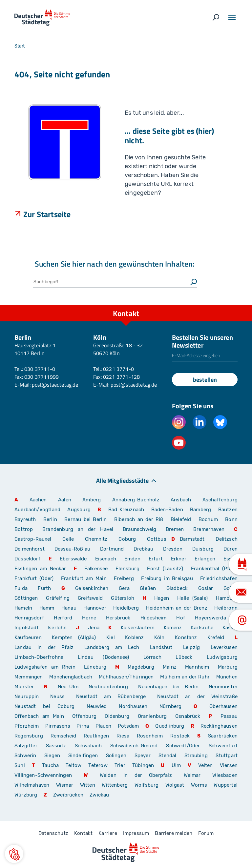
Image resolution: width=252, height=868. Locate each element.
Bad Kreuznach (126, 510)
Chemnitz (96, 539)
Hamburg (227, 598)
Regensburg (29, 736)
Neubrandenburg (108, 687)
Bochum (208, 519)
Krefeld (216, 637)
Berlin (50, 519)
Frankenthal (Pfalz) (214, 569)
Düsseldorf (27, 559)
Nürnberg (170, 706)
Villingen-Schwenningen (43, 775)
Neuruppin (27, 696)
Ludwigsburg (222, 657)
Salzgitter (26, 746)
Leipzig (191, 647)
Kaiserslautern (138, 628)
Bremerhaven (209, 529)
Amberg (92, 500)
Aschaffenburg (220, 500)
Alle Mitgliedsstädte (122, 480)
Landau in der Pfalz (44, 647)
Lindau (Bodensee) (103, 657)
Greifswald (90, 598)
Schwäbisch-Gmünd (134, 746)
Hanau (69, 608)
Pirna (83, 726)
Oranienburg (152, 716)
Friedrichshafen (219, 578)
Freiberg (124, 578)
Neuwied (97, 706)
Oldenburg (117, 716)
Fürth (44, 588)
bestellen (205, 380)
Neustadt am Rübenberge (111, 696)
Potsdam (128, 726)
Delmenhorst (30, 549)
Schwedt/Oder (183, 746)
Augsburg (79, 510)
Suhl (20, 765)
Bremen (175, 529)
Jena (94, 628)
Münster (24, 687)
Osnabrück (188, 716)
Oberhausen (223, 706)
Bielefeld (181, 519)
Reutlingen (96, 736)
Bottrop (24, 529)
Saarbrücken (223, 736)
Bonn (231, 519)
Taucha (50, 765)
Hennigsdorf (29, 618)
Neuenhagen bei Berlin (168, 687)
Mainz (170, 667)
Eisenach (106, 559)
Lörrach (152, 657)
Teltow (73, 765)
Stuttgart (227, 756)
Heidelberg (126, 608)
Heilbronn (226, 608)
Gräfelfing (59, 598)
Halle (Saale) (192, 598)
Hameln (23, 608)
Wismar (65, 785)
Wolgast (175, 785)
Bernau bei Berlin (87, 519)
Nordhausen (133, 706)
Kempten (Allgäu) (74, 637)
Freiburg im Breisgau (167, 578)
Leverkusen (224, 647)
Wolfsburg (147, 785)
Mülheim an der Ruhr (185, 677)
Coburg (127, 539)
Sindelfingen (83, 756)
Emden (132, 559)
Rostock (180, 736)
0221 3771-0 (118, 369)
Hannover (95, 608)
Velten (206, 765)
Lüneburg (95, 667)
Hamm (47, 608)
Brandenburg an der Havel (78, 529)
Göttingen (28, 598)
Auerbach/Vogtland (37, 510)
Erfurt (156, 559)
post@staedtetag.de (55, 385)
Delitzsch (227, 539)
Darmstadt (192, 539)
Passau (229, 716)
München (227, 677)
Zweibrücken (68, 795)
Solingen (116, 756)
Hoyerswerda (210, 618)
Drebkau (146, 549)
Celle (68, 539)
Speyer (143, 756)
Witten (88, 785)
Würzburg (26, 795)
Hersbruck (118, 618)
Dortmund (112, 549)
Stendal (167, 756)
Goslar (206, 588)
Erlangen (205, 559)
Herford (63, 618)
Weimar (192, 775)
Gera (124, 588)
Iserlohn (57, 628)
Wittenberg (115, 785)
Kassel (230, 628)
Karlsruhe (202, 628)
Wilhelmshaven (32, 785)
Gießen (148, 588)
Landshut (161, 647)
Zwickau (99, 795)
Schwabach (90, 746)
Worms (199, 785)
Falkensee (96, 569)
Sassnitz (56, 746)
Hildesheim (154, 618)
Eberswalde (73, 559)
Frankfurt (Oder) (34, 578)
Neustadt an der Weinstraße (197, 696)
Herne (89, 618)
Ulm (176, 765)
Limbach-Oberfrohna (39, 657)
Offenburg (84, 716)
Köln (159, 637)
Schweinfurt (223, 746)
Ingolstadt (27, 628)
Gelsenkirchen (92, 588)
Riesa (123, 736)
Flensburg (127, 569)
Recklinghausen (219, 726)
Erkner (179, 559)
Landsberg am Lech (112, 647)
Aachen (38, 500)
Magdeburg (141, 667)
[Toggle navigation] (232, 18)
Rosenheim (150, 736)
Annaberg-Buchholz (136, 500)
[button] (14, 854)
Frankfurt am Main (84, 578)
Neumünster (223, 687)
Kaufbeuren (28, 637)
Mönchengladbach (71, 677)
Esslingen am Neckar (40, 569)
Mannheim (197, 667)
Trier (120, 765)
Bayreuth (25, 519)
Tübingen (143, 765)
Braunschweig (139, 529)
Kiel (111, 637)
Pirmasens (58, 726)
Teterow (98, 765)
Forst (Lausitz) (165, 569)
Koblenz (134, 637)
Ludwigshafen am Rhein (45, 667)
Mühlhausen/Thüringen (126, 677)
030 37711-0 (40, 369)
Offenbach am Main (39, 716)
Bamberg (200, 510)
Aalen (65, 500)
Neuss (57, 696)
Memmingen (29, 677)
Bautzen (228, 510)
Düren (231, 549)
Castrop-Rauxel (33, 539)
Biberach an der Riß (139, 519)
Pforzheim (27, 726)
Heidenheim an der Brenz (177, 608)
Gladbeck (177, 588)
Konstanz (186, 637)
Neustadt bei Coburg (45, 706)
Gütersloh (123, 598)
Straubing (196, 756)
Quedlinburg (170, 726)
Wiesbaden (225, 775)
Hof (181, 618)
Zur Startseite (47, 214)
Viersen (229, 765)
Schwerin (25, 756)
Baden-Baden (167, 510)
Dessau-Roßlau (72, 549)
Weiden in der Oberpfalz (139, 775)
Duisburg (203, 549)
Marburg (228, 667)
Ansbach (181, 500)
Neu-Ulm (68, 687)
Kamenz (173, 628)
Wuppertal (226, 785)
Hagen (162, 598)
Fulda (21, 588)
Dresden (173, 549)
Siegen (52, 756)
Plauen (104, 726)
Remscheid (63, 736)
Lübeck (189, 657)
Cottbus (157, 539)
